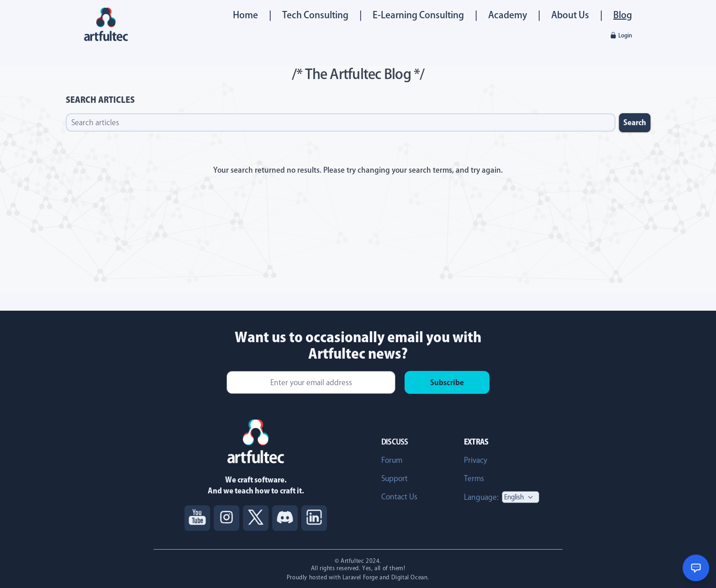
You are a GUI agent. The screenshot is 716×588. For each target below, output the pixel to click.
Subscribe (447, 382)
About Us (570, 15)
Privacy (476, 460)
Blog (623, 15)
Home (245, 15)
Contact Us (399, 497)
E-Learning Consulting (418, 15)
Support (395, 478)
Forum (392, 460)
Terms (474, 478)
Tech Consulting (315, 15)
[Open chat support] (696, 568)
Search (635, 122)
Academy (508, 15)
